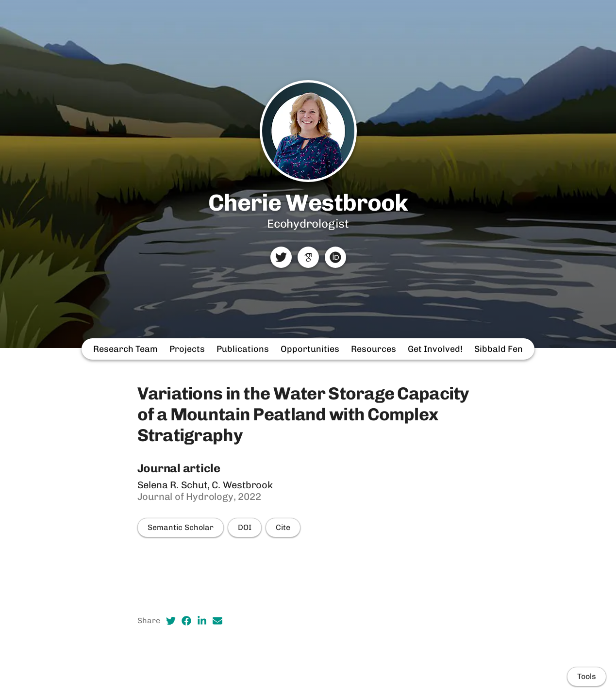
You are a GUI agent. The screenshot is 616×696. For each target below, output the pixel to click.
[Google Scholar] (308, 257)
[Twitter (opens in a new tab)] (171, 621)
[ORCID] (335, 257)
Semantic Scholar (181, 527)
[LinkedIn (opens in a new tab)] (202, 621)
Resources (374, 349)
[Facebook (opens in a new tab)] (186, 621)
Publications (243, 349)
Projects (187, 349)
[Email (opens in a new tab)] (217, 621)
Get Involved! (435, 349)
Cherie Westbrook (308, 203)
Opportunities (310, 349)
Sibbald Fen (499, 349)
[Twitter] (281, 257)
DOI (245, 527)
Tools (587, 676)
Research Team (125, 349)
